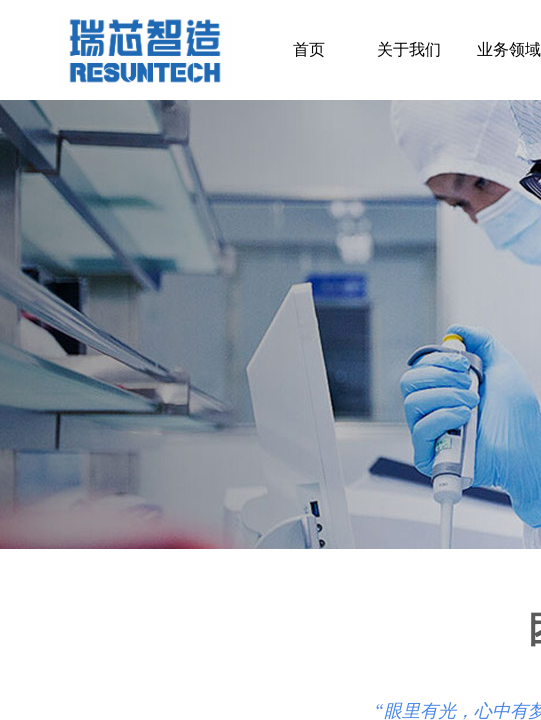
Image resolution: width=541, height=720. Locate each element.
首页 (309, 49)
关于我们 (409, 49)
